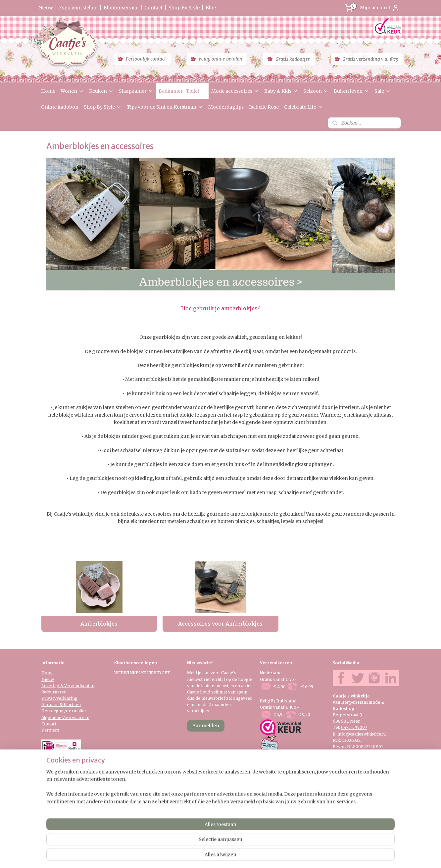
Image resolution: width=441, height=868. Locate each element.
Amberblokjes (99, 624)
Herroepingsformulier (64, 711)
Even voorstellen (78, 8)
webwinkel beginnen (240, 856)
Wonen (72, 91)
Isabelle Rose (264, 107)
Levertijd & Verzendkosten (68, 686)
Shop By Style (184, 8)
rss (214, 856)
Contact (153, 8)
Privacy (49, 698)
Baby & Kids (281, 91)
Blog (211, 8)
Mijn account (380, 8)
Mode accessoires (235, 91)
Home (48, 91)
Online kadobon (60, 107)
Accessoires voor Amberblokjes (220, 624)
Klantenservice (121, 8)
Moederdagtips (226, 107)
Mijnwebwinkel (299, 856)
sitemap (200, 856)
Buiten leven (351, 91)
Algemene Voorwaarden (65, 717)
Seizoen (316, 91)
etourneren (55, 692)
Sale (383, 91)
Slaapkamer (136, 91)
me (50, 673)
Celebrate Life (303, 107)
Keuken (101, 91)
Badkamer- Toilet (182, 91)
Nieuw (46, 8)
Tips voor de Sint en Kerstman (165, 107)
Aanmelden (206, 726)
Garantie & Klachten (61, 705)
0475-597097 (354, 727)
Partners (50, 730)
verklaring (67, 698)
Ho (44, 673)
